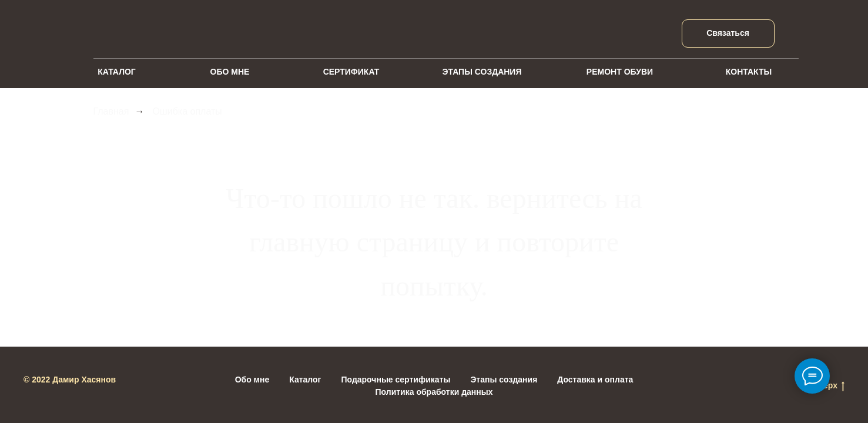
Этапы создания (504, 380)
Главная (111, 111)
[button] (728, 33)
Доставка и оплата (595, 380)
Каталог (305, 380)
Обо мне (252, 380)
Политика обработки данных (434, 392)
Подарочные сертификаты (396, 380)
